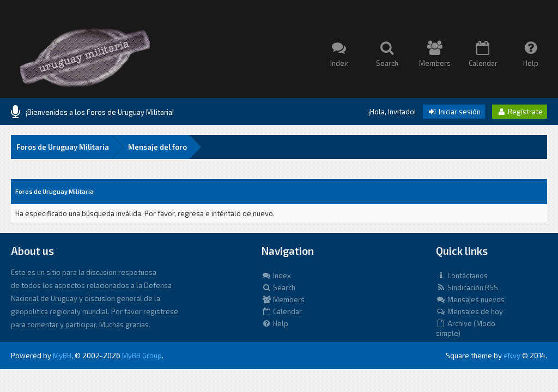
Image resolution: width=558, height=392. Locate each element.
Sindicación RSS (467, 287)
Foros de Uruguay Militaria (63, 147)
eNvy (512, 356)
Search (278, 287)
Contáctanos (462, 275)
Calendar (282, 311)
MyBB (62, 356)
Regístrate (520, 112)
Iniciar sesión (454, 112)
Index (276, 275)
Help (275, 323)
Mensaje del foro (157, 147)
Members (283, 299)
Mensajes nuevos (470, 299)
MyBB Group (142, 356)
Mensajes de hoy (469, 311)
